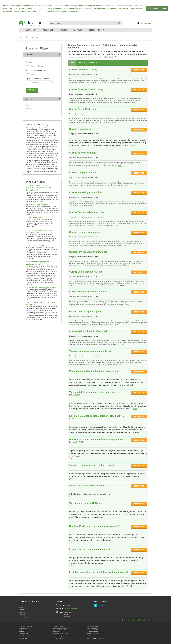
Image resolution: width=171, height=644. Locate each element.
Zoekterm (30, 62)
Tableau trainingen (93, 628)
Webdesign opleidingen (94, 636)
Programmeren (23, 628)
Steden (43, 99)
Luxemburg (22, 617)
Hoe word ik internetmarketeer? (38, 245)
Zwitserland (22, 614)
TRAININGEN (48, 30)
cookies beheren (54, 11)
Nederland (22, 605)
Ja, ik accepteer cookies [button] (157, 9)
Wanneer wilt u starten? (35, 70)
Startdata (93, 62)
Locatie (81, 62)
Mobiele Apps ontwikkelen (61, 633)
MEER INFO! (139, 70)
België (21, 607)
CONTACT (78, 30)
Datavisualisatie (24, 633)
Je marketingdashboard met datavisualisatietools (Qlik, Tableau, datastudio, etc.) (39, 187)
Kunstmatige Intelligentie (61, 628)
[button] (79, 12)
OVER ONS (63, 30)
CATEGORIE (31, 30)
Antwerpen (30, 105)
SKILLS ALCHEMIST (96, 30)
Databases (56, 631)
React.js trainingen (93, 633)
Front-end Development (26, 626)
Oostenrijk (22, 612)
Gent (28, 111)
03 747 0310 (145, 23)
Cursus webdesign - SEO (35, 217)
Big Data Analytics (59, 626)
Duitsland (22, 609)
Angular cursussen (93, 631)
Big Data (22, 631)
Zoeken (43, 54)
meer (123, 82)
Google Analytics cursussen (96, 638)
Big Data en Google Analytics (37, 204)
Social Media (23, 638)
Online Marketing (24, 636)
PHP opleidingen (58, 636)
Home (21, 37)
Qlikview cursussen (93, 626)
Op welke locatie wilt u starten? (38, 78)
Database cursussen (59, 638)
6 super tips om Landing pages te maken (41, 287)
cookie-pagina (32, 11)
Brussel (29, 108)
